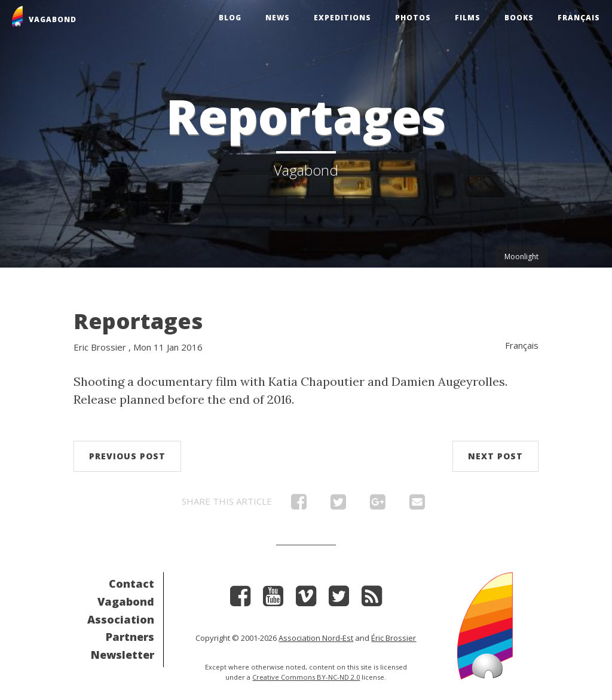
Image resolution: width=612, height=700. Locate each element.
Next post (495, 456)
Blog (230, 18)
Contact (131, 584)
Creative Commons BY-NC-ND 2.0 (306, 677)
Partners (130, 637)
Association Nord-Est (316, 638)
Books (519, 18)
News (278, 18)
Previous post (127, 456)
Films (468, 18)
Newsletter (123, 655)
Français (579, 18)
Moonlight (521, 257)
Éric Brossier (394, 638)
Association (121, 619)
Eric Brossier (100, 347)
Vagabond (126, 601)
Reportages (138, 321)
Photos (413, 18)
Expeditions (342, 18)
